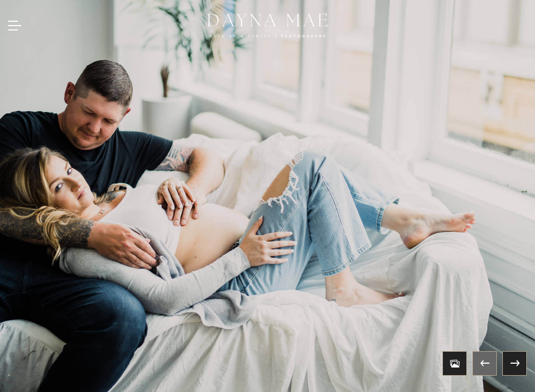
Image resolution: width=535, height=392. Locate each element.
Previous (485, 363)
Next (515, 363)
